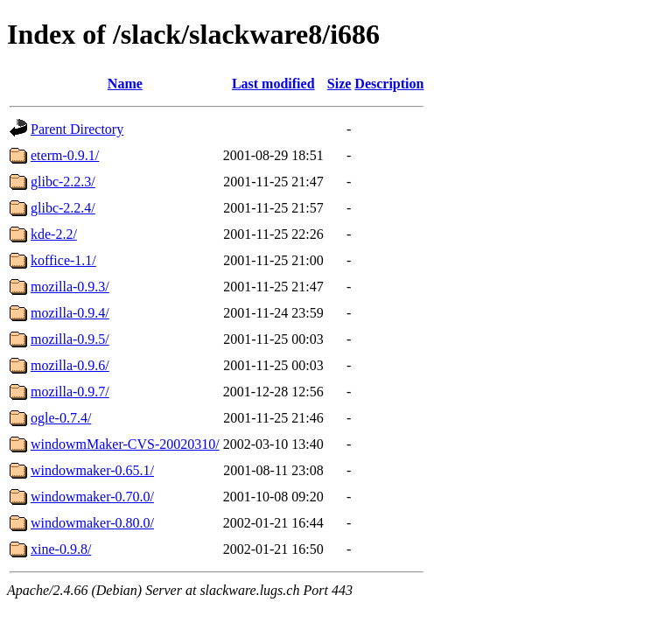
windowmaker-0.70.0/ (92, 497)
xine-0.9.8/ (61, 549)
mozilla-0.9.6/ (70, 365)
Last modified (273, 84)
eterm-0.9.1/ (65, 155)
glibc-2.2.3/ (63, 182)
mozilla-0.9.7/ (70, 392)
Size (339, 84)
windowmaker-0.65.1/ (92, 470)
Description (389, 84)
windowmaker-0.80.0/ (92, 523)
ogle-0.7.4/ (61, 418)
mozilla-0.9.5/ (70, 339)
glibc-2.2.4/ (63, 208)
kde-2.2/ (54, 234)
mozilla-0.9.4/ (70, 313)
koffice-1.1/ (63, 260)
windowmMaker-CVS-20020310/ (125, 444)
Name (125, 84)
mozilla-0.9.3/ (70, 287)
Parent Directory (77, 129)
